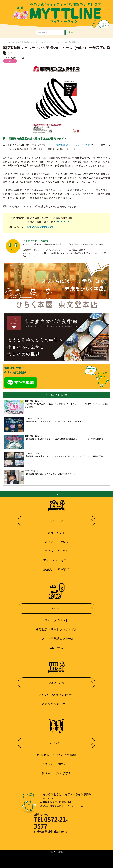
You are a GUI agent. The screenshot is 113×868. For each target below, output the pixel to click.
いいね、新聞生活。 (56, 764)
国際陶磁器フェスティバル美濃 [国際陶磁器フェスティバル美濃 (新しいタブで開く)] (73, 145)
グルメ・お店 (57, 683)
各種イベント (57, 533)
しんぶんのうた (56, 743)
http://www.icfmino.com (40, 227)
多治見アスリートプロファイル (56, 629)
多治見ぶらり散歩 (56, 542)
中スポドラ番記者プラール (56, 639)
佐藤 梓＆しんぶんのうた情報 (57, 755)
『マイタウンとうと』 (58, 250)
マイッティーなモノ (56, 560)
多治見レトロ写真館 (56, 569)
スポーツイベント (56, 620)
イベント (14, 42)
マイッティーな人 (56, 551)
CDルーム (57, 648)
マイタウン (56, 521)
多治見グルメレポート (56, 704)
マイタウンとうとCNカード (56, 695)
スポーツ (56, 608)
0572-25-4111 (64, 222)
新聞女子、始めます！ (56, 773)
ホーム (5, 42)
